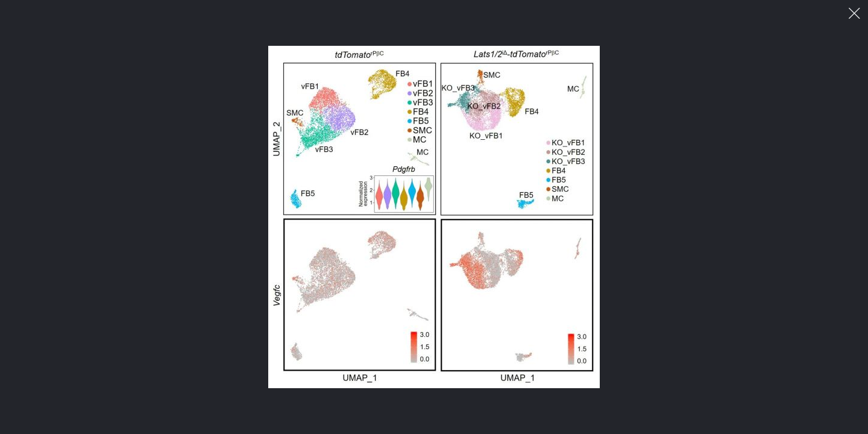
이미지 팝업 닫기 (854, 14)
